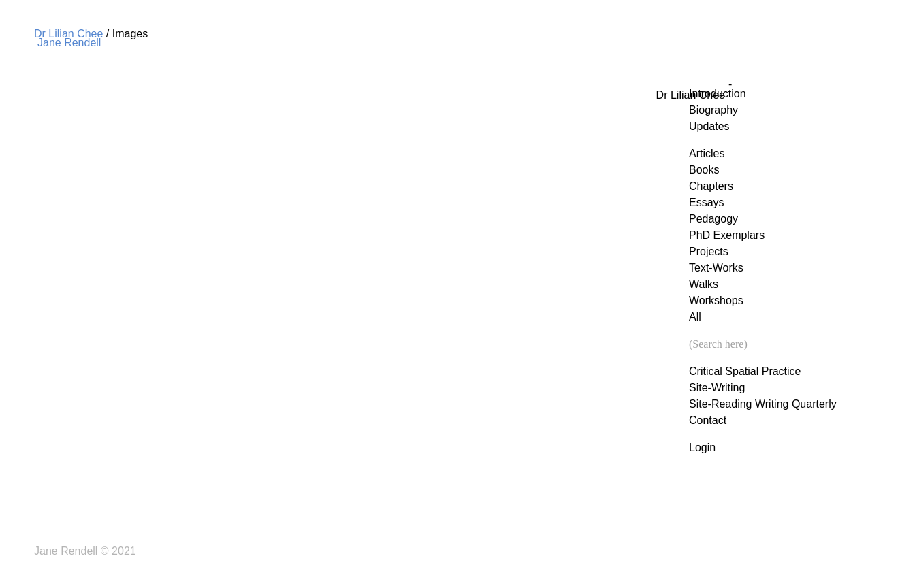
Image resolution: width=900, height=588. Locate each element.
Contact (708, 420)
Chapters (711, 186)
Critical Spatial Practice (745, 371)
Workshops (716, 300)
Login (702, 447)
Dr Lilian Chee (68, 34)
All (695, 317)
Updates (709, 126)
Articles (707, 153)
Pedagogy (713, 219)
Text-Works (716, 268)
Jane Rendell (69, 43)
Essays (707, 202)
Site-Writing (717, 388)
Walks (704, 284)
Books (704, 170)
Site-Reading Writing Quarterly (763, 404)
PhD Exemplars (727, 235)
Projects (709, 251)
